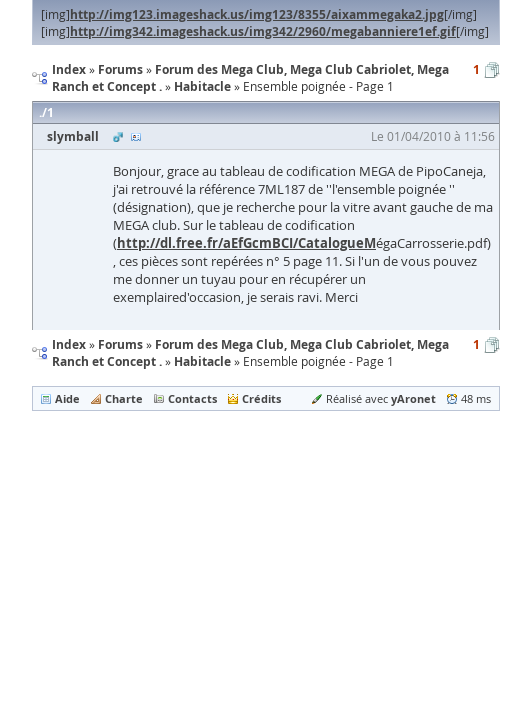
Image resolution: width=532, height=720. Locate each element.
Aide (67, 398)
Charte (124, 398)
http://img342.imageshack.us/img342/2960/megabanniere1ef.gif (263, 31)
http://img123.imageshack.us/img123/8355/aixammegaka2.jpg (257, 14)
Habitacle (202, 361)
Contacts (192, 398)
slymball (73, 136)
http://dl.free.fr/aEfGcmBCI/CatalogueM (246, 243)
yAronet (413, 398)
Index (69, 344)
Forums (120, 344)
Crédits (261, 398)
